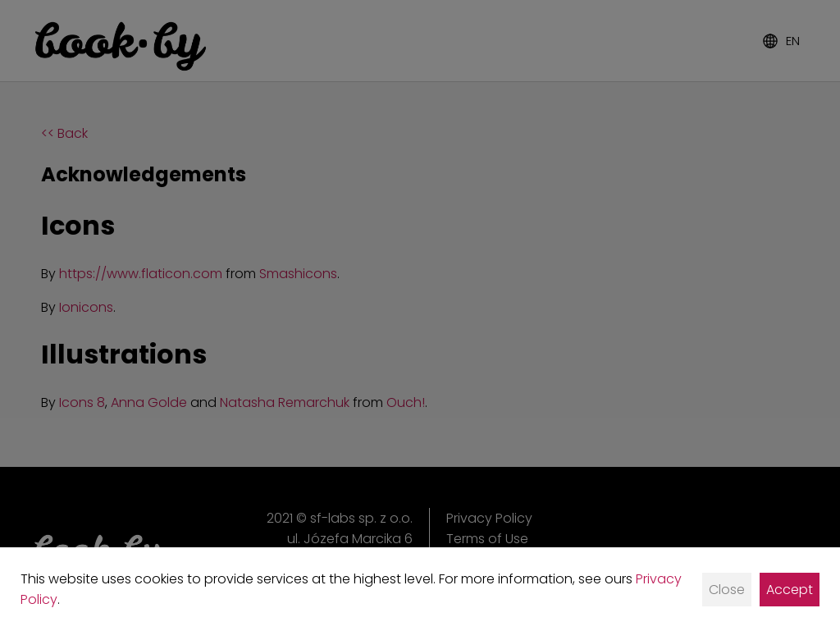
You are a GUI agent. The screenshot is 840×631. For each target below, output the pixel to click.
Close (727, 590)
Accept (790, 590)
